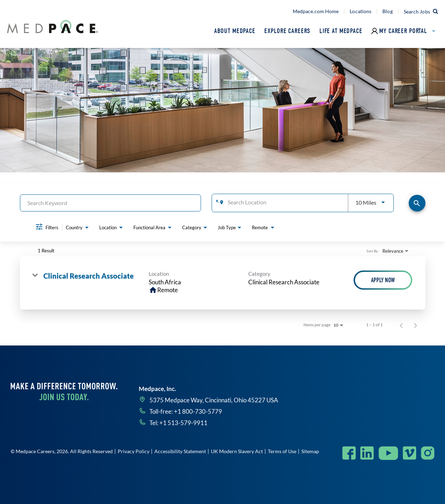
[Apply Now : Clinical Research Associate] (383, 280)
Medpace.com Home (316, 11)
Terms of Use (282, 451)
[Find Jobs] (417, 203)
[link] (223, 283)
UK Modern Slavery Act (237, 451)
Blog (387, 11)
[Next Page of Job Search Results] (415, 325)
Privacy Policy (134, 451)
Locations (361, 11)
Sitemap (310, 451)
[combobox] (111, 203)
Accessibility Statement (180, 451)
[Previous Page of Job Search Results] (401, 325)
